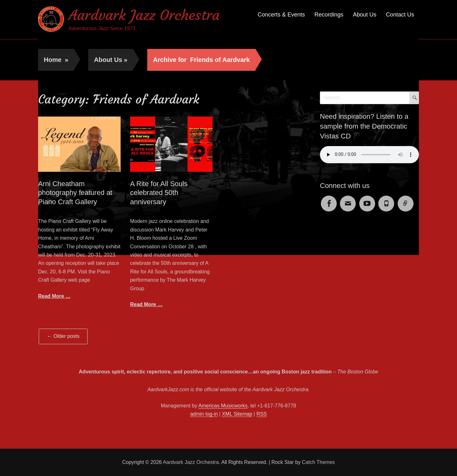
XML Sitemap (237, 414)
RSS (262, 414)
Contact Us (400, 15)
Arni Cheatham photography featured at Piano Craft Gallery (75, 193)
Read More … (54, 296)
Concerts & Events (281, 15)
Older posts (63, 336)
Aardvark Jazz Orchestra (144, 15)
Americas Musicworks (223, 406)
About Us (365, 15)
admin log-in (204, 414)
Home (56, 60)
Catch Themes (318, 462)
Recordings (329, 15)
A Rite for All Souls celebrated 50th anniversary (159, 193)
